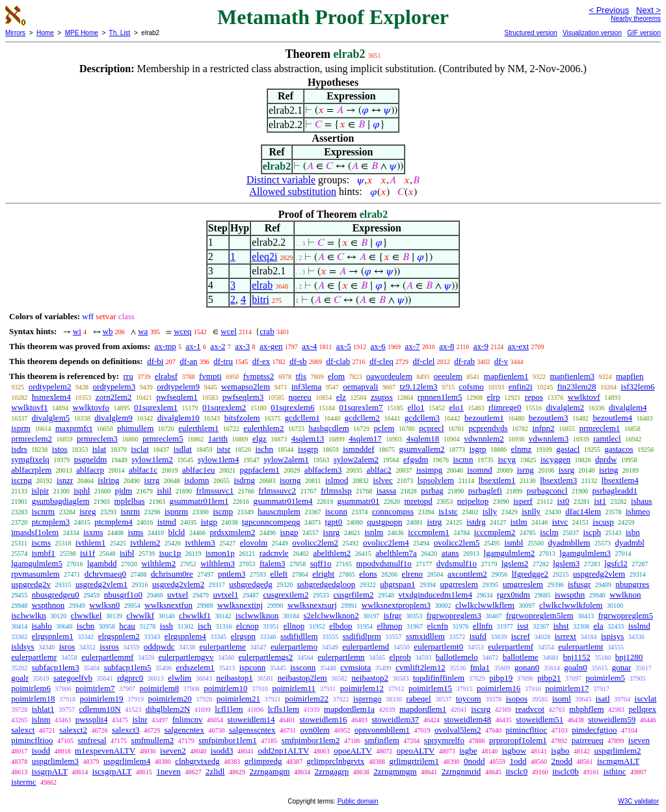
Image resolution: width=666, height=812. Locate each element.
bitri (260, 299)
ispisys (612, 636)
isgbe (468, 751)
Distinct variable (281, 180)
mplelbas (130, 501)
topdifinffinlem (439, 678)
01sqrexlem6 (292, 407)
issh (166, 626)
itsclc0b (565, 771)
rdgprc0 (130, 678)
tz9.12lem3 (418, 386)
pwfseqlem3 (243, 397)
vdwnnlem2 (484, 439)
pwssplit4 (92, 719)
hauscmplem (279, 511)
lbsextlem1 (497, 480)
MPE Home (82, 33)
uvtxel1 (225, 595)
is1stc (448, 511)
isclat (140, 449)
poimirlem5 (605, 678)
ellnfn (483, 626)
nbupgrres (632, 584)
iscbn (86, 626)
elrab (262, 285)
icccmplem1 (429, 532)
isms (136, 532)
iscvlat (646, 699)
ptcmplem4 (113, 522)
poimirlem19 (101, 699)
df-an (188, 361)
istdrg (476, 522)
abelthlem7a (396, 553)
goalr (20, 678)
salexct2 (73, 730)
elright (323, 574)
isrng (526, 470)
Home (45, 33)
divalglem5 (51, 418)
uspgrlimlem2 (617, 751)
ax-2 (218, 346)
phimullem (135, 428)
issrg (566, 470)
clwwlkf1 (195, 615)
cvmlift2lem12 (420, 667)
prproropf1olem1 (518, 740)
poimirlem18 (33, 699)
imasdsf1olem (35, 532)
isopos (517, 699)
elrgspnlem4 (185, 636)
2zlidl (215, 771)
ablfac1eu (199, 470)
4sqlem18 (423, 439)
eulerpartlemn (341, 657)
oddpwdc (159, 647)
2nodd (562, 761)
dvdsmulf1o (457, 563)
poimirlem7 (95, 688)
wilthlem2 (158, 563)
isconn (336, 511)
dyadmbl (630, 543)
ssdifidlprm (362, 636)
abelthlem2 (332, 553)
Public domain (358, 801)
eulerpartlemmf (107, 657)
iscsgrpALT (112, 771)
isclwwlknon (257, 615)
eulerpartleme (223, 647)
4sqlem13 (308, 439)
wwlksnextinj (240, 605)
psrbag (432, 491)
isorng (290, 480)
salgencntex (184, 730)
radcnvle (274, 553)
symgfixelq (30, 459)
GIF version (644, 33)
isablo (42, 626)
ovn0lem (315, 730)
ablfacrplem (31, 470)
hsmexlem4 (51, 397)
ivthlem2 (145, 543)
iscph (592, 532)
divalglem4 (628, 407)
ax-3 (242, 346)
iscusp (603, 522)
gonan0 (527, 667)
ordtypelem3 (114, 386)
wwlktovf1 (29, 407)
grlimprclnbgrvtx (336, 761)
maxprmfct (74, 428)
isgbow (514, 751)
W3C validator (638, 801)
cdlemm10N (100, 709)
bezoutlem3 (549, 418)
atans (450, 553)
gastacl (568, 449)
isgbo (560, 751)
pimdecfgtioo (594, 730)
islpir (40, 491)
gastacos (619, 449)
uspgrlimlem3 (55, 761)
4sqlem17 (365, 439)
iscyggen (555, 459)
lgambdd (102, 563)
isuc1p (170, 553)
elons (368, 574)
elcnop (247, 626)
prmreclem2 (32, 439)
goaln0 (575, 667)
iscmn (463, 459)
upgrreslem (459, 584)
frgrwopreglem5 (626, 615)
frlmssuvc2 (277, 491)
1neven (168, 771)
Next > (648, 10)
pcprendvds (488, 428)
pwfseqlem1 (177, 397)
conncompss (393, 511)
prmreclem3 (97, 439)
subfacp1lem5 (128, 667)
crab (267, 331)
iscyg (506, 459)
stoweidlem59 (612, 719)
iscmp (223, 511)
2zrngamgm (269, 771)
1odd (518, 761)
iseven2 (173, 751)
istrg (434, 522)
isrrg (152, 480)
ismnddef (358, 449)
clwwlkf (140, 615)
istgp (209, 522)
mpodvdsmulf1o (384, 563)
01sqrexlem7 (361, 407)
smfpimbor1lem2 (311, 740)
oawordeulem (389, 376)
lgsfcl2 (616, 563)
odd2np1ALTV (283, 751)
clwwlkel (87, 615)
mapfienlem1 (506, 376)
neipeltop (473, 501)
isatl (603, 699)
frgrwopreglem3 (454, 615)
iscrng (21, 480)
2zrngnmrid (461, 771)
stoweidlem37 (395, 719)
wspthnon (48, 605)
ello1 (416, 407)
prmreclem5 (163, 439)
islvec (383, 480)
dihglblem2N (168, 709)
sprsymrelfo (444, 740)
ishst (561, 626)
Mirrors (15, 33)
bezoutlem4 (612, 418)
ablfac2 (379, 470)
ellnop (294, 626)
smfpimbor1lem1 (228, 740)
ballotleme (521, 657)
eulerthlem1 (198, 428)
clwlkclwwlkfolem (571, 605)
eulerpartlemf (511, 647)
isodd (41, 751)
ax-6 (378, 346)
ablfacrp (90, 470)
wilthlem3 (218, 563)
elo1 (457, 407)
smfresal (92, 740)
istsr (224, 449)
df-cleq (381, 361)
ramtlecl (607, 439)
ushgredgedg (250, 584)
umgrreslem (523, 584)
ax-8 (446, 346)
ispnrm (176, 511)
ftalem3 (273, 563)
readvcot (530, 709)
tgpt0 (334, 522)
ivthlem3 (200, 543)
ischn (264, 449)
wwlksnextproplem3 (396, 605)
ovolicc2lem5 (457, 543)
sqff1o (321, 563)
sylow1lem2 (152, 459)
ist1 (600, 501)
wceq (182, 331)
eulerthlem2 (263, 428)
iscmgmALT (618, 761)
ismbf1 (44, 553)
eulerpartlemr (34, 657)
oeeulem (448, 376)
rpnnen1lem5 (440, 397)
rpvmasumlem (35, 574)
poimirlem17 (567, 688)
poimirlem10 (225, 688)
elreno (412, 574)
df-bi (155, 361)
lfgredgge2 (530, 574)
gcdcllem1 (302, 418)
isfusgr (579, 584)
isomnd (479, 470)
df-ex (261, 361)
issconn (303, 667)
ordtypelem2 (50, 386)
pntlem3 (232, 574)
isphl (82, 491)
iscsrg (481, 709)
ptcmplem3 (51, 522)
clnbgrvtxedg (197, 761)
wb (108, 331)
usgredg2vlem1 (101, 584)
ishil (164, 491)
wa (143, 331)
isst (523, 626)
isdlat (183, 449)
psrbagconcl (547, 491)
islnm (41, 719)
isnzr (65, 480)
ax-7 (412, 346)
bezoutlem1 (484, 418)
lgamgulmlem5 (37, 563)
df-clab (338, 361)
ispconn (252, 667)
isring (609, 470)
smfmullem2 (153, 740)
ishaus (642, 501)
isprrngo (367, 699)
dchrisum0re (172, 574)
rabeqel (418, 699)
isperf (523, 501)
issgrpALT (50, 771)
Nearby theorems (636, 19)
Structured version (530, 33)
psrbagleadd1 (615, 491)
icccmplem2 (495, 532)
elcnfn (438, 626)
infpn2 (544, 428)
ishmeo (638, 511)
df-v (501, 361)
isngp (289, 532)
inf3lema (306, 386)
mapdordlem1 (423, 709)
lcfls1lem (284, 709)
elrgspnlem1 (53, 636)
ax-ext (518, 346)
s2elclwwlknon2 (331, 615)
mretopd (419, 501)
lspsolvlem (436, 480)
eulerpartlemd (366, 647)
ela (599, 626)
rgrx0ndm (513, 595)
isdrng (244, 480)
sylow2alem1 (286, 459)
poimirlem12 (362, 688)
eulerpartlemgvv (186, 657)
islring (108, 480)
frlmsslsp (336, 491)
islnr (140, 719)
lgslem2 (515, 563)
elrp (493, 397)
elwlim (180, 678)
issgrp (308, 449)
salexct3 (126, 730)
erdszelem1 (195, 667)
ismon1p (220, 553)
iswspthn (570, 595)
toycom (469, 699)
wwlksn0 (104, 605)
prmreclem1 (599, 428)
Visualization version (592, 33)
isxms (93, 532)
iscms (41, 543)
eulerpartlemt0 (438, 647)
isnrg (332, 532)
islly (490, 511)
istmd (167, 522)
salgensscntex (252, 730)
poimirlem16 (499, 688)
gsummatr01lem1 (199, 501)
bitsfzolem (242, 418)
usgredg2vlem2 (178, 584)
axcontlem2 (467, 574)
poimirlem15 (430, 688)
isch (205, 626)
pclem (384, 428)
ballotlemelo (457, 657)
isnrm (130, 511)
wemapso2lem (246, 386)
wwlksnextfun (168, 605)
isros (67, 647)
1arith (218, 439)
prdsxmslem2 (232, 532)
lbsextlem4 (620, 480)
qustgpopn (384, 522)
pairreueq (588, 740)
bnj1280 (629, 657)
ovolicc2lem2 (315, 543)
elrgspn (243, 636)
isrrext (566, 636)
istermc (23, 782)
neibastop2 (370, 678)
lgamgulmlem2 (510, 553)
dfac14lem (583, 511)
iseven (639, 740)
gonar (622, 667)
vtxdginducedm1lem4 (435, 595)
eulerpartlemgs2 (266, 657)
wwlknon (625, 595)
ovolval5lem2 (458, 730)
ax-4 (309, 346)
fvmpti (210, 376)
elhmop (390, 626)
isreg (87, 511)
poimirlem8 (160, 688)
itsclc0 (516, 771)
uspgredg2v (31, 584)
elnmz (522, 449)
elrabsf (166, 376)
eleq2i (264, 256)
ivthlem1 (90, 543)
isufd (478, 636)
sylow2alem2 (356, 459)
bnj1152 (577, 657)
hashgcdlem (328, 428)
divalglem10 (179, 418)
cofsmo (472, 386)
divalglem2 (566, 407)
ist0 (563, 501)
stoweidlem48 (467, 719)
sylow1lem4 (219, 459)
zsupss (382, 397)
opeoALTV (416, 751)
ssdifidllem (299, 636)
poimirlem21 (238, 699)
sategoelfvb (73, 678)
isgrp (478, 449)
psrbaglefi (485, 491)
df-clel (424, 361)
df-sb (298, 361)
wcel (229, 331)
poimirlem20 (170, 699)
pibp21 (549, 678)
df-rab (464, 361)
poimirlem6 (31, 688)
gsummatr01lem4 (283, 501)
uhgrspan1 (397, 584)
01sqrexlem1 (156, 407)
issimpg (429, 470)
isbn (633, 532)
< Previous (609, 10)
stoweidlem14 (251, 719)
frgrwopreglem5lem (540, 615)
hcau (127, 626)
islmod (337, 480)
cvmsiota (355, 667)
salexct (23, 730)
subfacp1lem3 (56, 667)
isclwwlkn (28, 615)
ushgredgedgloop (326, 584)
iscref (521, 636)
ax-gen (271, 346)
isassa (386, 491)
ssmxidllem (425, 636)
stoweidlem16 (324, 719)
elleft (279, 574)
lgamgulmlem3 (585, 553)
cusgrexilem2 (286, 595)
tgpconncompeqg (271, 522)
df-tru (223, 361)
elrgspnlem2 (119, 636)
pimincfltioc (527, 730)
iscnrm (43, 511)
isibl (127, 553)
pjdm (123, 491)
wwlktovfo (91, 407)
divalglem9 (113, 418)
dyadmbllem (569, 543)
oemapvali (360, 386)
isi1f (87, 553)
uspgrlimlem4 (127, 761)
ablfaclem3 (323, 470)
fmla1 (480, 667)
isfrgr (393, 615)
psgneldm (91, 459)
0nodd (474, 761)
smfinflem (381, 740)
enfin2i (521, 386)
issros (109, 647)
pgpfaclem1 (259, 470)
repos (534, 397)
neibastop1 (234, 678)
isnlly (531, 511)
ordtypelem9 (178, 386)
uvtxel (178, 595)
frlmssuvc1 (215, 491)
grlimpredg (263, 761)
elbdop (340, 626)
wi (77, 331)
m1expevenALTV (105, 751)
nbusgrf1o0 (123, 595)
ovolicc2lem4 (386, 543)
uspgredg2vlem (599, 574)
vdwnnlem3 (549, 439)
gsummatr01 (359, 501)
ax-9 (481, 346)
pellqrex (643, 709)
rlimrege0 (505, 407)
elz (341, 397)
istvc (560, 522)
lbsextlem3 (558, 480)
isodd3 (222, 751)
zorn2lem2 (114, 397)
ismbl (514, 543)
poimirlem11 (294, 688)
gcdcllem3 (422, 418)
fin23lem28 (577, 386)
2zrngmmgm (395, 771)
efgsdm (416, 459)
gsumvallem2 (422, 449)
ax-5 (344, 346)
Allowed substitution (293, 191)
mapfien (630, 376)
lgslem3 (566, 563)
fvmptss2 (259, 376)
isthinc (615, 771)
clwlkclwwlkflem (485, 605)
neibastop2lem (302, 678)
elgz (260, 439)
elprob (400, 657)
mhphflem (586, 709)
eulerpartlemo (294, 647)
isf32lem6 (638, 386)
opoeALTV (353, 751)
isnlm (374, 532)
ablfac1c (143, 470)
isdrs (19, 449)
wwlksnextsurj (312, 605)
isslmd (639, 626)
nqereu (300, 397)
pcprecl (431, 428)
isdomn (196, 480)
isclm (549, 532)
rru (128, 376)
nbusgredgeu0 (56, 595)
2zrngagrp (332, 771)
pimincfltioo (32, 740)
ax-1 (193, 346)
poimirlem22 (307, 699)
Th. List (120, 33)
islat (100, 449)
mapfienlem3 (572, 376)
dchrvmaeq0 (105, 574)
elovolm (254, 543)
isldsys (22, 647)
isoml (562, 699)
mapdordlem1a (349, 709)
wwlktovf (584, 397)
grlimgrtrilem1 (414, 761)
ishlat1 (43, 709)
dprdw (606, 459)
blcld (176, 532)
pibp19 (501, 678)
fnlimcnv (188, 719)
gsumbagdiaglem (61, 501)
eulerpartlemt (580, 647)
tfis (301, 376)
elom (336, 376)
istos (60, 449)
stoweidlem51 (539, 719)
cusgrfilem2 (353, 595)
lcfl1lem (229, 709)
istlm (519, 522)
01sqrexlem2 (224, 407)
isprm (21, 428)
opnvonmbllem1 (382, 730)
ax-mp (166, 346)
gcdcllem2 (362, 418)
